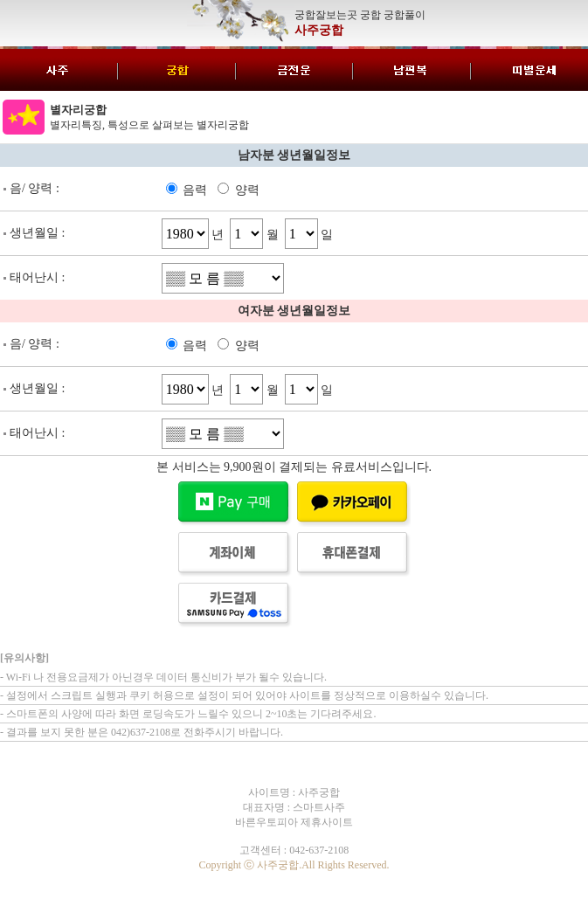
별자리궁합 (78, 110)
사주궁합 (319, 30)
